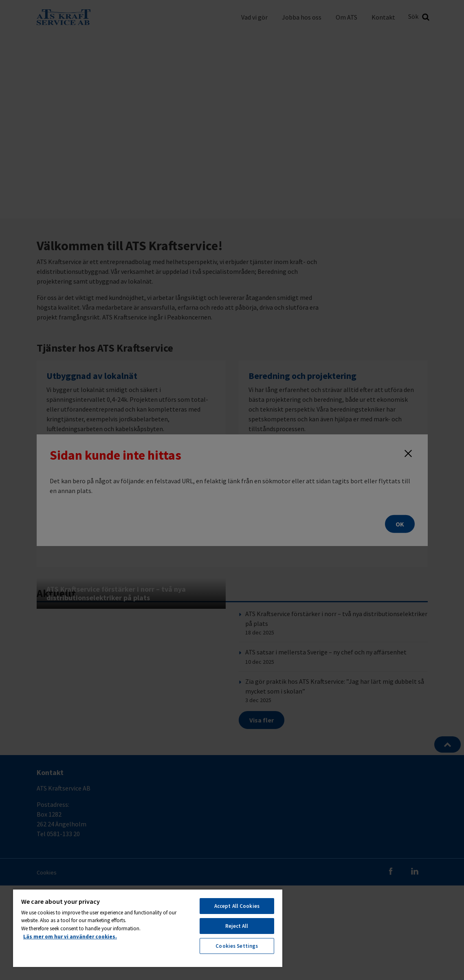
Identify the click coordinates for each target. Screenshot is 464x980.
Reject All (237, 926)
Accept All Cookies (237, 906)
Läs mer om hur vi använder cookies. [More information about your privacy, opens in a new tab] (70, 937)
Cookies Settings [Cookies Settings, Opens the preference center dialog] (237, 946)
